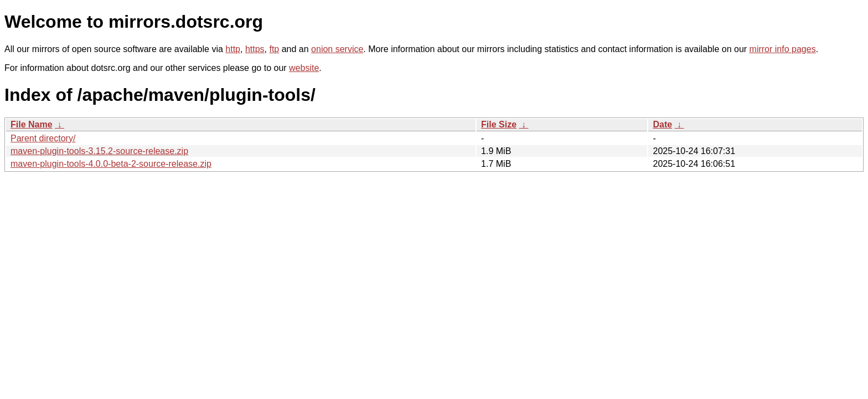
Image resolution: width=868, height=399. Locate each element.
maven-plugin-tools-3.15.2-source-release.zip (99, 151)
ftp (274, 49)
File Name (32, 124)
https (255, 49)
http (233, 49)
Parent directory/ (43, 138)
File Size (499, 124)
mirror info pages (783, 49)
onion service (337, 49)
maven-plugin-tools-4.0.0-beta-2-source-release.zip (111, 164)
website (304, 68)
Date (662, 124)
